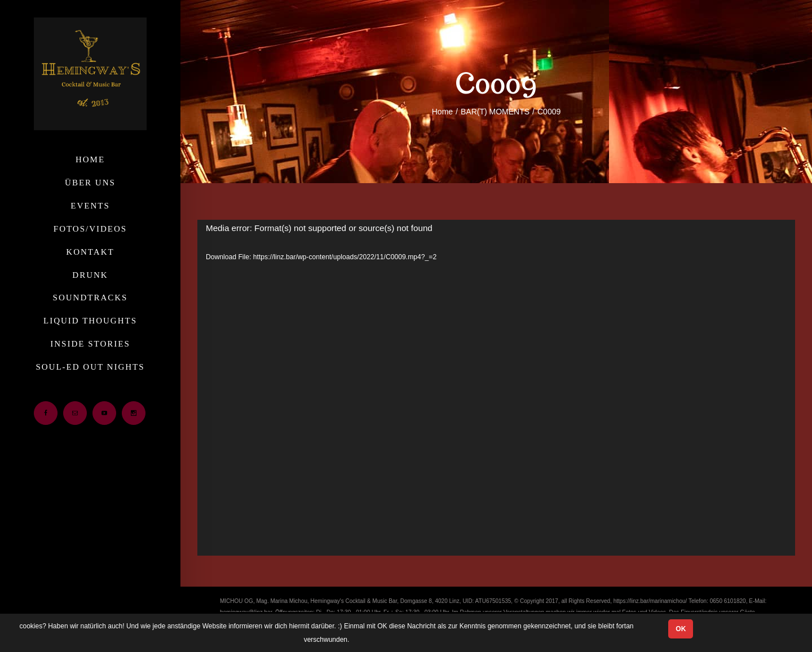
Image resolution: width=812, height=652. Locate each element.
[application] (496, 388)
